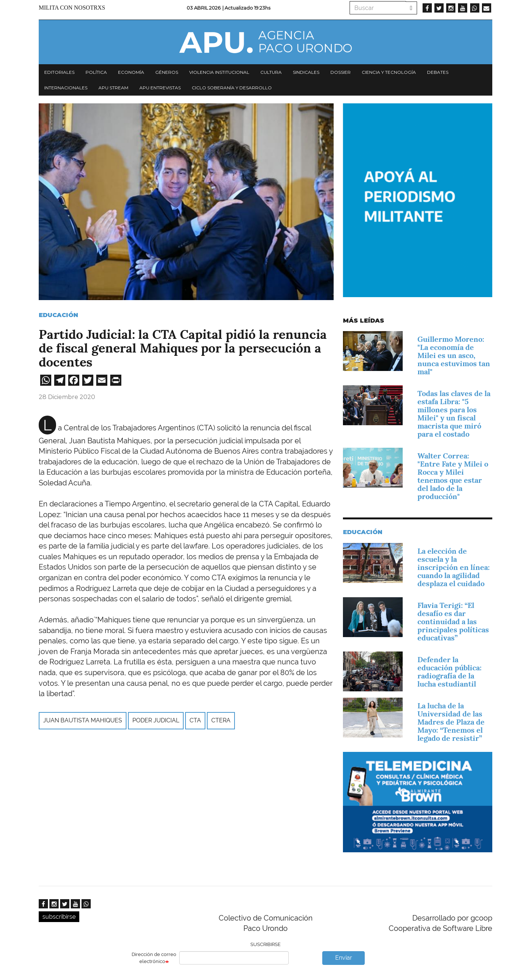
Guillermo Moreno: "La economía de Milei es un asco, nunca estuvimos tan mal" (454, 355)
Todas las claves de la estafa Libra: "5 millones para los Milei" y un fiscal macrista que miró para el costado (454, 414)
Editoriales (59, 72)
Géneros (167, 72)
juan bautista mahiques (83, 720)
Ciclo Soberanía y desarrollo (232, 88)
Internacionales (66, 88)
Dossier (341, 72)
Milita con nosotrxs (72, 8)
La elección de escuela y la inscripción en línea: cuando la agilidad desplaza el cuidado (454, 567)
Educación (58, 315)
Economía (131, 72)
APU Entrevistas (160, 88)
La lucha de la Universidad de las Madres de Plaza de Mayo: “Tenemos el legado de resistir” (451, 722)
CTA (195, 720)
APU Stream (113, 88)
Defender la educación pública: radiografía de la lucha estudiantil (450, 672)
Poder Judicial (156, 720)
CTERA (221, 720)
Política (96, 72)
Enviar (344, 958)
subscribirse (59, 917)
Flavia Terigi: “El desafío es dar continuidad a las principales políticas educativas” (453, 622)
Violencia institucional (219, 72)
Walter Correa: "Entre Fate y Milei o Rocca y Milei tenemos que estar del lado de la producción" (453, 476)
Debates (438, 72)
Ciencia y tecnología (389, 72)
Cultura (271, 72)
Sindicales (306, 72)
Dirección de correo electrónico (154, 958)
